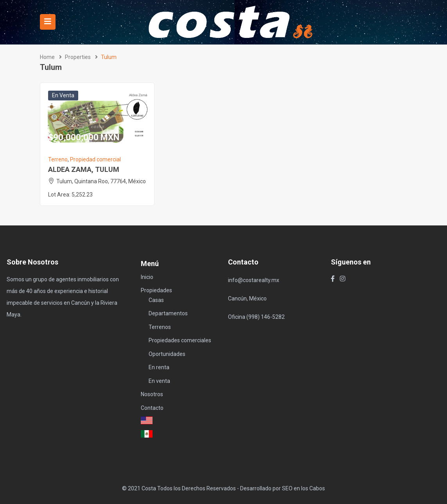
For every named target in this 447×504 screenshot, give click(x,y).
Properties (78, 57)
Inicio (147, 277)
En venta (63, 95)
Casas (156, 300)
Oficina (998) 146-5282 (256, 317)
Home (47, 57)
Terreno (58, 159)
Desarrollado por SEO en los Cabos (283, 488)
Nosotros (152, 394)
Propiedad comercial (95, 159)
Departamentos (168, 313)
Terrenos (160, 327)
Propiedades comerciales (180, 340)
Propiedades (156, 290)
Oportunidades (167, 354)
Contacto (152, 408)
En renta (159, 367)
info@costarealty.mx (254, 280)
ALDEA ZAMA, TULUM (84, 169)
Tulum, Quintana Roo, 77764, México (101, 181)
